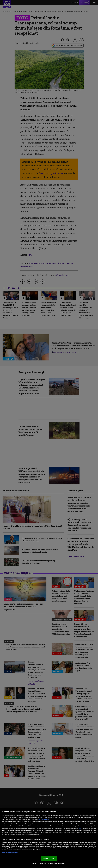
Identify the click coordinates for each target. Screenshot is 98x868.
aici (80, 828)
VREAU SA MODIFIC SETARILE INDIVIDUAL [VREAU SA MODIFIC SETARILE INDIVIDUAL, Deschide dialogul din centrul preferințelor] (48, 863)
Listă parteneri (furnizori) (10, 852)
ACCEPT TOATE (49, 858)
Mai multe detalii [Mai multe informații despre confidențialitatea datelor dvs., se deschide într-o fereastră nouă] (44, 819)
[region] (49, 838)
